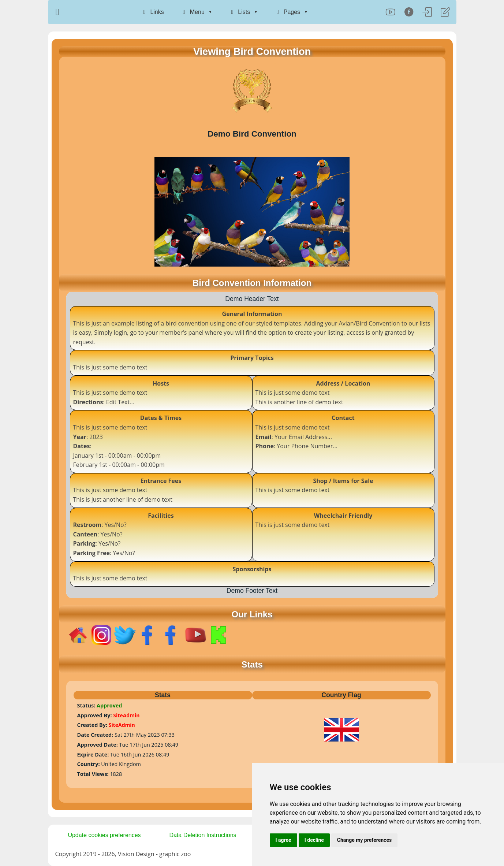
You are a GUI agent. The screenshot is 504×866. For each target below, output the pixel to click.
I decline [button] (314, 840)
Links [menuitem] (152, 12)
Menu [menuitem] (193, 12)
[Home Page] (59, 12)
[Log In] (427, 12)
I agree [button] (283, 840)
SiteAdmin (126, 715)
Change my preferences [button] (364, 840)
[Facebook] (409, 12)
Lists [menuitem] (239, 12)
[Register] (445, 12)
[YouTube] (391, 12)
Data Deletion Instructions (203, 835)
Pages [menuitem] (287, 12)
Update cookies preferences (104, 835)
